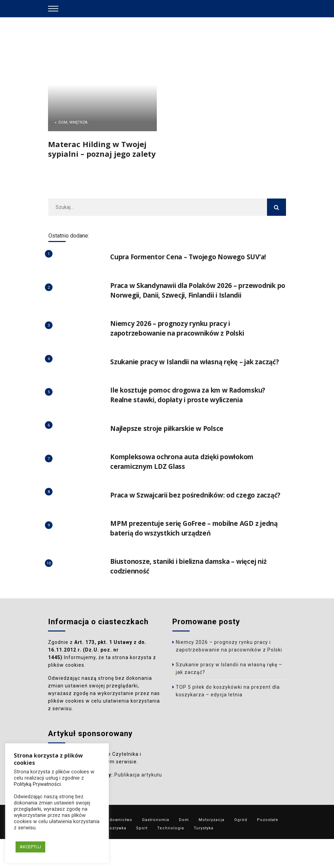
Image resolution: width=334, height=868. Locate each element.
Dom (184, 849)
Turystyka (204, 857)
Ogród (241, 849)
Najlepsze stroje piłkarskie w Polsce (172, 448)
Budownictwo (118, 849)
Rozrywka (117, 857)
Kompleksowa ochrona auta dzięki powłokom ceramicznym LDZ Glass (189, 481)
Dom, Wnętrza (73, 122)
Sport (142, 857)
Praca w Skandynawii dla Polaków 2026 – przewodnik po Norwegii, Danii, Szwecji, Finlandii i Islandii (197, 295)
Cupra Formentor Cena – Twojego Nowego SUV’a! (194, 257)
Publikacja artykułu (138, 807)
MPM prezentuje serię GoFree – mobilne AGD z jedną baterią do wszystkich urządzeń (189, 557)
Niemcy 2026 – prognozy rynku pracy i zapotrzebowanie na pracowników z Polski (184, 338)
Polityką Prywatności (37, 784)
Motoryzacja (212, 849)
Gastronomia (156, 849)
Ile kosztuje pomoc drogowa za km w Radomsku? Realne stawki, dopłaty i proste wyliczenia (194, 414)
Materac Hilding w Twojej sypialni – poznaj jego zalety (102, 149)
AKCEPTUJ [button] (30, 847)
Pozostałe (268, 849)
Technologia (171, 857)
